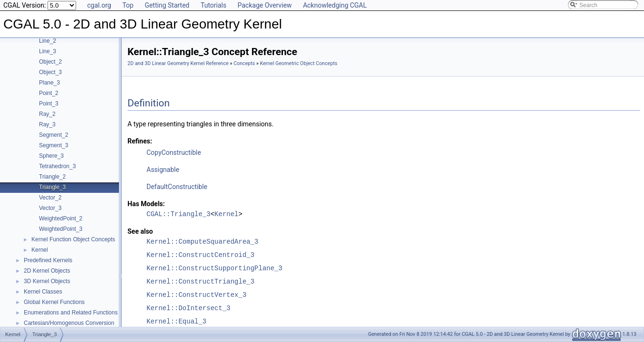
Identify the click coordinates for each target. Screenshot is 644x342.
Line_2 (48, 41)
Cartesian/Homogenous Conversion (69, 323)
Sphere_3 (51, 156)
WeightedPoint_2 (61, 218)
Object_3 (50, 72)
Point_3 (49, 104)
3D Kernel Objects (47, 281)
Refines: (140, 141)
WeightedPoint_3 (61, 229)
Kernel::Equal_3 (176, 321)
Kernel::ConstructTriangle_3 (200, 281)
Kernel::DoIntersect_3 (188, 308)
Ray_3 (47, 124)
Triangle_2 (52, 177)
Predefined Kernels (48, 260)
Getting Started (167, 5)
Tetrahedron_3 (57, 166)
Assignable (163, 170)
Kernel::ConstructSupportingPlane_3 (215, 268)
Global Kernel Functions (54, 302)
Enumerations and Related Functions (71, 313)
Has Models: (146, 204)
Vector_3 (50, 208)
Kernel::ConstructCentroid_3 (200, 255)
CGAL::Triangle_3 (178, 214)
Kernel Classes (43, 292)
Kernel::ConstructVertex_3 (196, 295)
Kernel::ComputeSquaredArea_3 (202, 242)
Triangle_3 (52, 187)
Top (128, 5)
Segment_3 (54, 145)
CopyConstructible (174, 152)
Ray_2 (47, 114)
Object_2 (50, 62)
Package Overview (264, 5)
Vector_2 (50, 198)
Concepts (244, 63)
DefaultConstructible (177, 187)
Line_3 (48, 51)
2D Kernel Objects (47, 271)
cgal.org (99, 5)
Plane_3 (49, 83)
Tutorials (214, 5)
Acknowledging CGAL (335, 5)
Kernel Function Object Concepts (73, 239)
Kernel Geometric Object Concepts (298, 63)
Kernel (40, 250)
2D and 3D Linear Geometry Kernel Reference (178, 63)
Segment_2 (54, 135)
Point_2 (49, 93)
